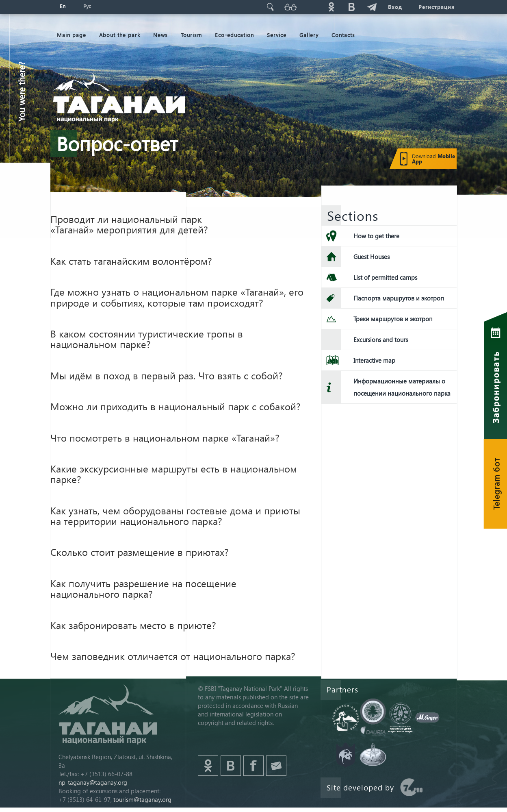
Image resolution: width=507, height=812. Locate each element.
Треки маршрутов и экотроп (393, 319)
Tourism (191, 35)
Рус (87, 6)
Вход (395, 7)
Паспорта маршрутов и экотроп (399, 298)
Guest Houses (372, 257)
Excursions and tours (381, 340)
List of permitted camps (385, 277)
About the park (120, 35)
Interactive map (374, 360)
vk (351, 7)
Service (277, 35)
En (63, 6)
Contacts (343, 35)
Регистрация (437, 7)
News (160, 35)
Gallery (309, 35)
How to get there (376, 236)
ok (331, 7)
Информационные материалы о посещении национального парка (402, 387)
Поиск (270, 7)
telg (372, 7)
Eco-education (234, 35)
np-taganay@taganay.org (93, 782)
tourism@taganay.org (142, 799)
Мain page (71, 35)
